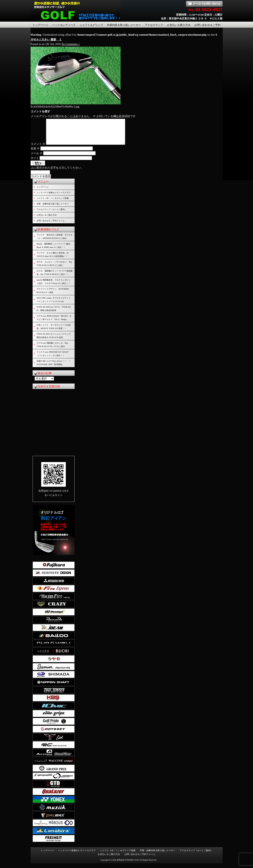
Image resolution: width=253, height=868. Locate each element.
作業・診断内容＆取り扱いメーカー (53, 209)
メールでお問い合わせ (204, 4)
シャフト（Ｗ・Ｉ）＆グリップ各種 (53, 203)
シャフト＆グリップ (91, 25)
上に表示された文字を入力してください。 (57, 173)
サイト (35, 163)
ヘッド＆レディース (64, 25)
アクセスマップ (154, 25)
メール (37, 158)
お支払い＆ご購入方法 (47, 220)
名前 (35, 153)
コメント (38, 149)
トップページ (40, 25)
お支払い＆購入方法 (179, 25)
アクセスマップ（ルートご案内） (52, 214)
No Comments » (71, 44)
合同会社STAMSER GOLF (128, 865)
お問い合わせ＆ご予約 (207, 25)
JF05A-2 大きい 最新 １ (46, 40)
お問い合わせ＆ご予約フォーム (51, 225)
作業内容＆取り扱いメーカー (124, 25)
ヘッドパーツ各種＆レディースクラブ (54, 197)
